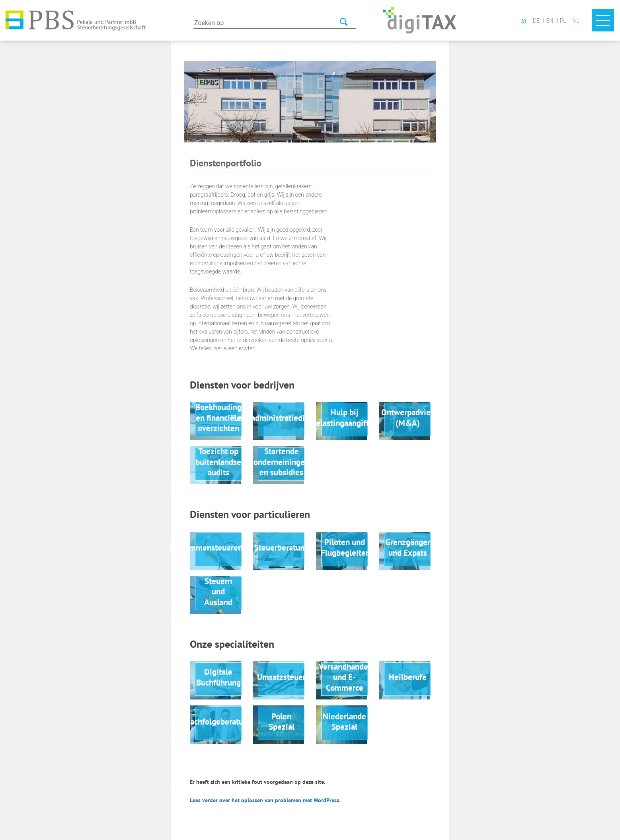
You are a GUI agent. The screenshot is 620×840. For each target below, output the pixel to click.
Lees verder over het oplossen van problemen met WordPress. (265, 800)
